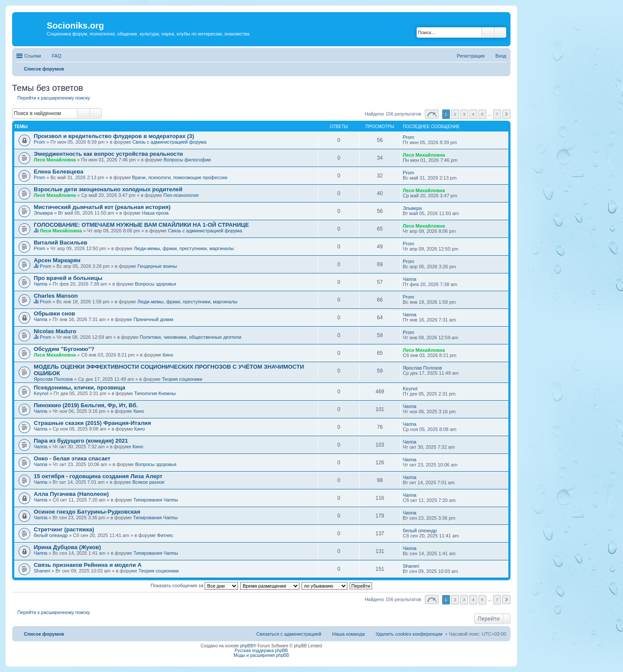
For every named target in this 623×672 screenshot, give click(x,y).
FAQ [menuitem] (57, 56)
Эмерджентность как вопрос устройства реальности (108, 154)
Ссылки (33, 56)
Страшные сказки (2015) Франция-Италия (92, 423)
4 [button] (473, 114)
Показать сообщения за (194, 585)
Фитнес (165, 535)
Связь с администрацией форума (169, 142)
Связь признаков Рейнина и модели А (88, 565)
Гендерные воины (157, 266)
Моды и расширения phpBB (261, 655)
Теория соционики (182, 379)
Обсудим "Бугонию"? (64, 349)
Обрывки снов (55, 313)
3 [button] (464, 114)
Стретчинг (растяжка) (64, 529)
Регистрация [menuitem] (471, 56)
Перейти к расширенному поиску (54, 98)
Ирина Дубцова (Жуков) (67, 547)
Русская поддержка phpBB (261, 651)
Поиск (488, 32)
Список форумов (44, 634)
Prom (39, 142)
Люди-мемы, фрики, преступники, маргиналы (184, 248)
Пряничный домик (154, 319)
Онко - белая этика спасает (72, 458)
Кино (168, 355)
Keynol (41, 393)
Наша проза (155, 213)
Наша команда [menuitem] (348, 634)
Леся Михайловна (55, 160)
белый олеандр (51, 535)
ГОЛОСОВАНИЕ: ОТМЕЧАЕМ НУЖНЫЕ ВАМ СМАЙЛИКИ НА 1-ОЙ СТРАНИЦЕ (141, 225)
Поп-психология (181, 195)
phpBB (247, 646)
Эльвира (43, 213)
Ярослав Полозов (53, 379)
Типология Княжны (155, 393)
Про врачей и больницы (68, 278)
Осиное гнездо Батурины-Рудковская (87, 512)
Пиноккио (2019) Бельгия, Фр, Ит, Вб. (86, 405)
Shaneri (42, 571)
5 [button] (482, 114)
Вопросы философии (187, 160)
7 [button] (497, 114)
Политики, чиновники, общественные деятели (191, 337)
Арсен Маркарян (57, 260)
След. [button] (506, 114)
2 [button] (455, 114)
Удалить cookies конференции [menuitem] (409, 634)
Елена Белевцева (58, 172)
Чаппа (40, 284)
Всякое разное (149, 482)
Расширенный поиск (500, 32)
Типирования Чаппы (156, 500)
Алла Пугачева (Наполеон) (71, 494)
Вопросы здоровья (156, 284)
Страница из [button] (432, 114)
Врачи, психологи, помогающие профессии (180, 177)
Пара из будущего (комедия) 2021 (81, 441)
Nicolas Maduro (55, 331)
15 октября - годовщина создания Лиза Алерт (98, 476)
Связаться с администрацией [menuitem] (289, 634)
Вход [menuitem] (501, 56)
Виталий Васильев (61, 243)
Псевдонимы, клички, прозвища (79, 387)
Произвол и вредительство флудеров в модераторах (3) (114, 136)
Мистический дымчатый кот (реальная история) (102, 207)
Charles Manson (56, 296)
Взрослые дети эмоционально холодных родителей (108, 189)
